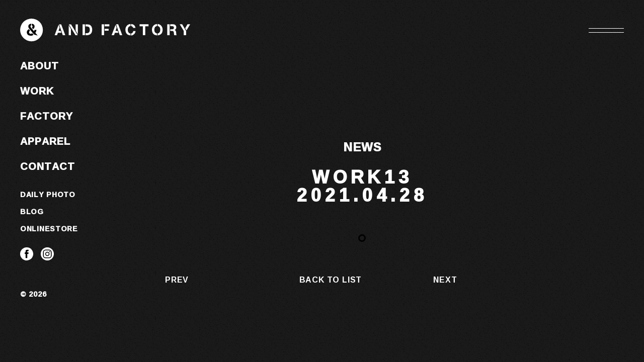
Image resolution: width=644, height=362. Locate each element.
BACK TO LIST (331, 280)
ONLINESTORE (49, 229)
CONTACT (48, 166)
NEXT (445, 280)
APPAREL (45, 141)
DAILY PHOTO (48, 195)
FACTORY (47, 116)
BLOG (32, 212)
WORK (37, 90)
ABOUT (39, 65)
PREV (177, 280)
